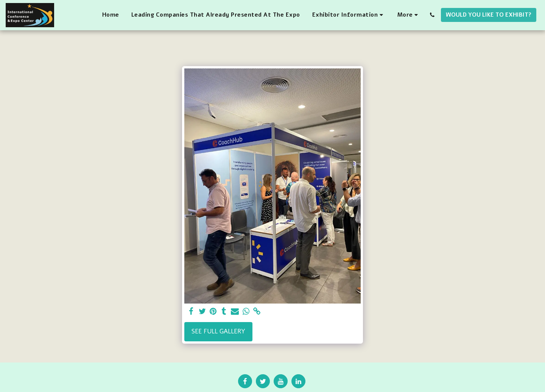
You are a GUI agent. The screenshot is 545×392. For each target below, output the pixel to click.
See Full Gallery (218, 331)
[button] (349, 15)
